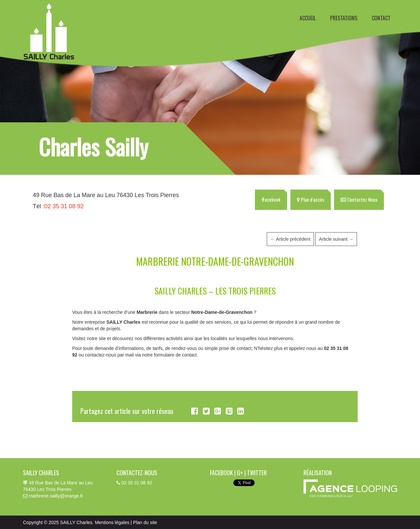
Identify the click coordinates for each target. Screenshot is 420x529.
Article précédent (290, 239)
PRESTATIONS (344, 18)
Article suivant (336, 239)
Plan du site (145, 522)
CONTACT (381, 18)
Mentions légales (112, 522)
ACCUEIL (308, 18)
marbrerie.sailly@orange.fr (56, 496)
